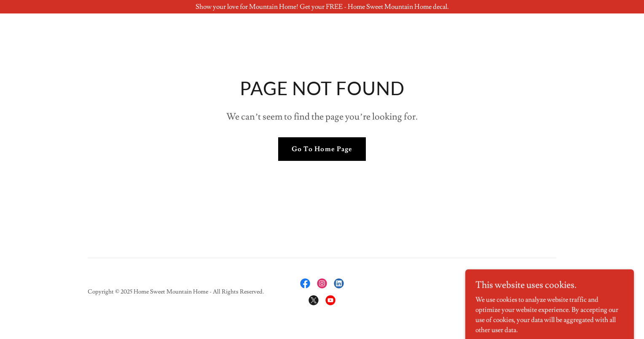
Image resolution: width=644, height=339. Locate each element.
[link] (305, 283)
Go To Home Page (322, 149)
